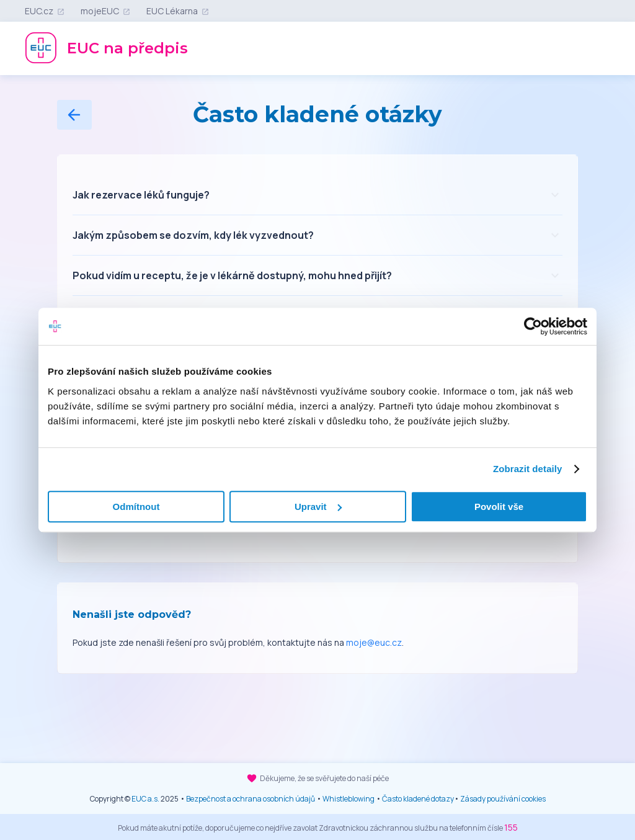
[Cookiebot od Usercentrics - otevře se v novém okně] (533, 326)
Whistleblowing (349, 799)
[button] (317, 195)
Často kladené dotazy (418, 799)
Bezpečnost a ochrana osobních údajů (251, 799)
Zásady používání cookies (503, 799)
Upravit (318, 507)
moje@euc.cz (374, 642)
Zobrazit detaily (528, 469)
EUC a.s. (145, 799)
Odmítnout (136, 507)
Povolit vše (499, 507)
